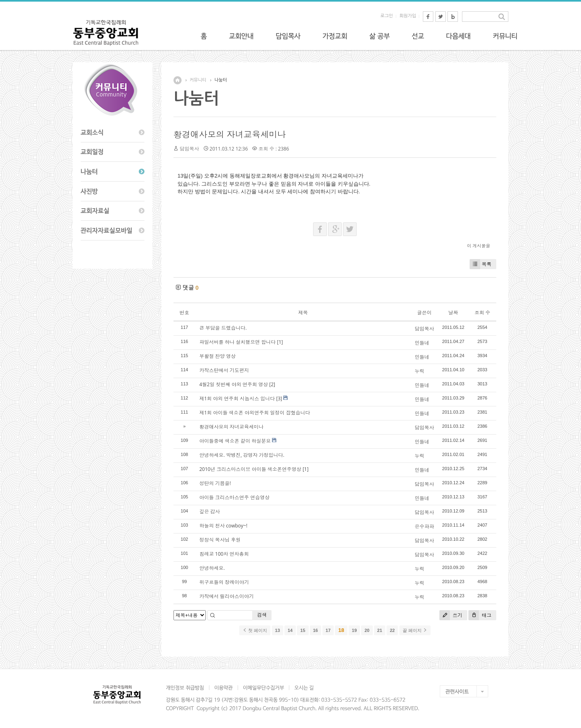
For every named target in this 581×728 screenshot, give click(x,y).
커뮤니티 (198, 80)
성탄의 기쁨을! (215, 483)
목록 (481, 264)
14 (290, 630)
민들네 (422, 343)
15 (303, 630)
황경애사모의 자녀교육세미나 (230, 134)
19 (354, 630)
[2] (272, 384)
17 (328, 630)
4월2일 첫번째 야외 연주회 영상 (234, 384)
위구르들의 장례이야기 (224, 582)
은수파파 (424, 526)
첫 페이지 (255, 630)
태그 (480, 615)
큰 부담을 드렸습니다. (223, 328)
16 (316, 630)
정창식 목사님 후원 (220, 540)
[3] (279, 399)
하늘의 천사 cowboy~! (223, 526)
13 (278, 630)
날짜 (453, 313)
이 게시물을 (479, 246)
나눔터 (220, 80)
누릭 (420, 371)
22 (392, 630)
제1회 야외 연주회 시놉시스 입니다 (237, 399)
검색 (262, 615)
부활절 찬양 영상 (217, 356)
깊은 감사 (210, 511)
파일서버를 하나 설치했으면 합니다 (237, 342)
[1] (280, 342)
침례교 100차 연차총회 (224, 554)
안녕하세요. (212, 568)
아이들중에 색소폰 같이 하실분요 (235, 441)
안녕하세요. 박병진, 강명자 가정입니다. (242, 455)
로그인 (387, 16)
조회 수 (482, 313)
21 (380, 630)
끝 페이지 (415, 630)
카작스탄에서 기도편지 (224, 370)
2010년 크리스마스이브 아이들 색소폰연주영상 (250, 469)
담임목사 (189, 149)
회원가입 (408, 16)
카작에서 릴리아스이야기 (227, 596)
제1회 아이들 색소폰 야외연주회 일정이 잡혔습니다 (255, 413)
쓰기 (451, 615)
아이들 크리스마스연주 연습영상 (234, 497)
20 (367, 630)
